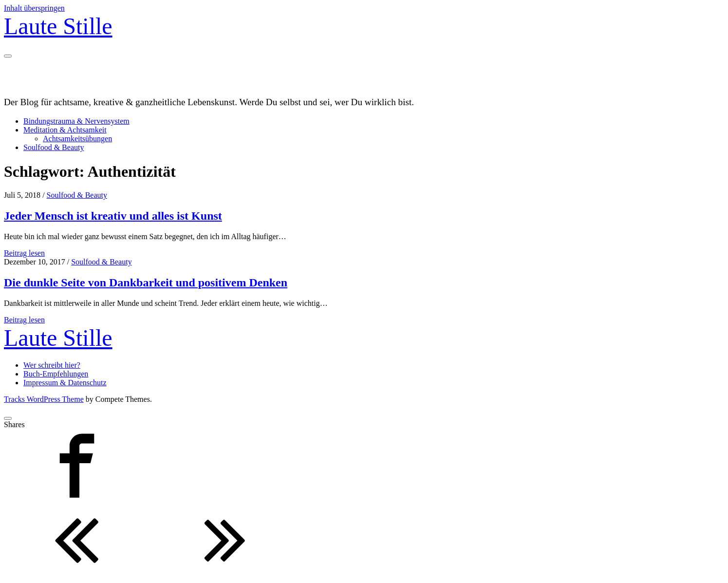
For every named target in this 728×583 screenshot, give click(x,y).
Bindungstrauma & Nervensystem (76, 121)
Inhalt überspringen (34, 8)
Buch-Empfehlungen (56, 374)
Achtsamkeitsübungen (77, 139)
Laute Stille (58, 26)
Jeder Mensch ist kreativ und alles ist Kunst (113, 216)
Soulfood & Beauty (54, 147)
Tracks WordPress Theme (44, 399)
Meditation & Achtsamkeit (65, 130)
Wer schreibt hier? (52, 365)
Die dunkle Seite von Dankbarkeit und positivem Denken (146, 282)
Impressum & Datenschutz (65, 383)
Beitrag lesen (24, 253)
